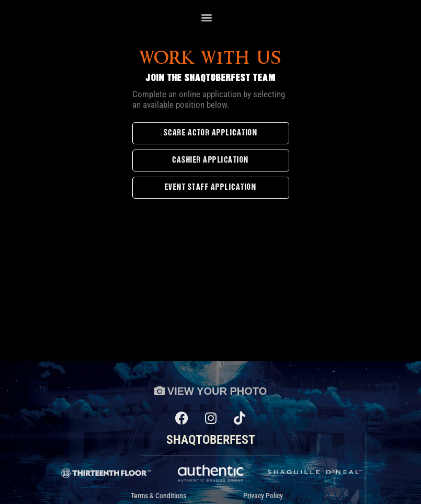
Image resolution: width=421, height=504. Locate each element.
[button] (207, 18)
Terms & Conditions (158, 496)
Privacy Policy (263, 496)
